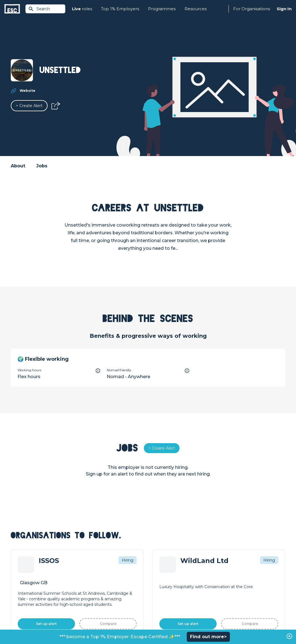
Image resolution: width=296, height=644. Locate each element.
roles (82, 9)
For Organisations (252, 9)
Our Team (226, 580)
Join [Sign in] (83, 570)
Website (28, 91)
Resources (196, 9)
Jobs (42, 166)
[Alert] (29, 106)
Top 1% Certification (167, 589)
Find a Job (89, 580)
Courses (87, 589)
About (18, 166)
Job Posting (160, 580)
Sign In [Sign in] (284, 9)
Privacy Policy (57, 625)
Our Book (226, 589)
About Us (226, 570)
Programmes (162, 9)
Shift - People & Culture (171, 599)
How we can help (165, 570)
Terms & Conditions (26, 625)
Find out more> (208, 637)
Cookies (79, 625)
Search (39, 9)
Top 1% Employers (120, 9)
